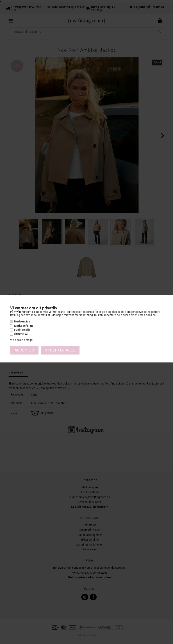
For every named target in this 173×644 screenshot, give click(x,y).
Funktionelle (22, 330)
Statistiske (21, 334)
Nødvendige (22, 322)
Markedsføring (24, 326)
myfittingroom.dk (24, 312)
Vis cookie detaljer (22, 340)
